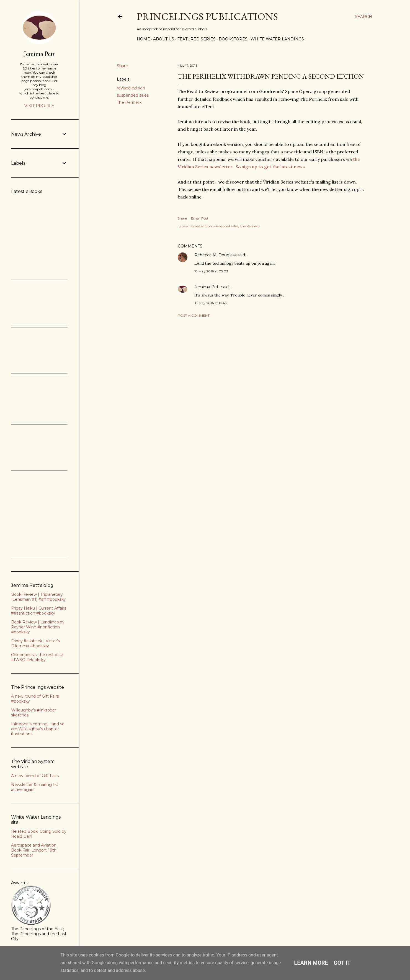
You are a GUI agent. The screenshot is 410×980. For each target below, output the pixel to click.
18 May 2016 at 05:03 (211, 271)
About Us (164, 39)
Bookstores (233, 39)
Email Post (200, 218)
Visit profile (39, 106)
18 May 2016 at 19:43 (211, 303)
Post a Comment (194, 315)
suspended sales (133, 95)
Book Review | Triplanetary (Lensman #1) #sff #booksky (38, 597)
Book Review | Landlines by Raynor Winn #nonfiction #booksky (38, 627)
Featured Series (196, 39)
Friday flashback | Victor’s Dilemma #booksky (35, 643)
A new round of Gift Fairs (35, 776)
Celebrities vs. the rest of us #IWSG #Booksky (38, 657)
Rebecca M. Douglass (215, 255)
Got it (342, 963)
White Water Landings (277, 39)
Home (143, 39)
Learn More (311, 963)
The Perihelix (129, 102)
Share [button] (122, 66)
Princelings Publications (207, 16)
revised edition (131, 88)
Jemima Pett (207, 287)
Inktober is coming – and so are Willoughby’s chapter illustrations (38, 729)
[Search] (363, 17)
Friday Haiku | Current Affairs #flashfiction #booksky (39, 611)
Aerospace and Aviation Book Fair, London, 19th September (34, 850)
